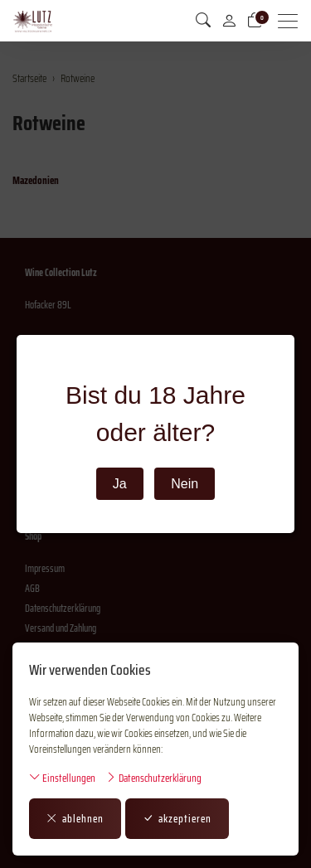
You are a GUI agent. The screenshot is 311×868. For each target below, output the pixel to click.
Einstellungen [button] (62, 778)
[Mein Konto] (229, 21)
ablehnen (75, 819)
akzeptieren (177, 819)
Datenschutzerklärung (153, 778)
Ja (120, 484)
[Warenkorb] (255, 21)
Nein (185, 484)
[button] (203, 21)
